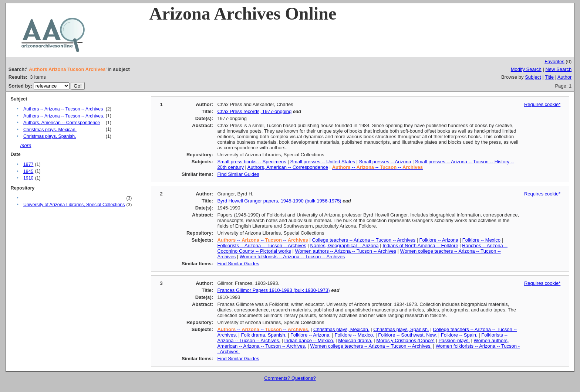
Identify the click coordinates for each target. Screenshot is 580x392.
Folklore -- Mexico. (355, 335)
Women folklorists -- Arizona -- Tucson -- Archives (292, 257)
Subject (533, 77)
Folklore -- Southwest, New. (407, 335)
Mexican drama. (355, 340)
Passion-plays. (454, 340)
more (26, 145)
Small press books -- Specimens (252, 162)
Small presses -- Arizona (385, 162)
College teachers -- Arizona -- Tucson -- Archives (364, 240)
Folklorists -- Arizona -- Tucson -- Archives (262, 246)
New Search (558, 69)
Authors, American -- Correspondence (62, 123)
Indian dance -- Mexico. (309, 340)
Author (564, 77)
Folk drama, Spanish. (264, 335)
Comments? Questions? (290, 378)
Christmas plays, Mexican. (50, 130)
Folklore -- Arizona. (311, 335)
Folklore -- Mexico (481, 240)
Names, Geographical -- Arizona (345, 246)
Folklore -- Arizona (439, 240)
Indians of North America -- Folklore (420, 246)
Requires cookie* (542, 104)
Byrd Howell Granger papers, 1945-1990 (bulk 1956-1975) (279, 201)
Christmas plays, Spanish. (50, 136)
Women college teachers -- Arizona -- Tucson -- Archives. (371, 346)
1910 (28, 178)
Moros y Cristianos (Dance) (405, 340)
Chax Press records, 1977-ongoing (254, 111)
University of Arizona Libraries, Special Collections (74, 205)
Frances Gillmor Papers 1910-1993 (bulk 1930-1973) (273, 290)
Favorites (554, 62)
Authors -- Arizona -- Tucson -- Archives (63, 109)
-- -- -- (377, 167)
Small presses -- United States (323, 162)
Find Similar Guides (238, 174)
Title (549, 77)
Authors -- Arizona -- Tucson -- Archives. (64, 116)
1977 (28, 164)
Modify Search (526, 69)
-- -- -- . (263, 329)
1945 (28, 171)
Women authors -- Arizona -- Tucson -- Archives (345, 251)
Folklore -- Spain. (459, 335)
